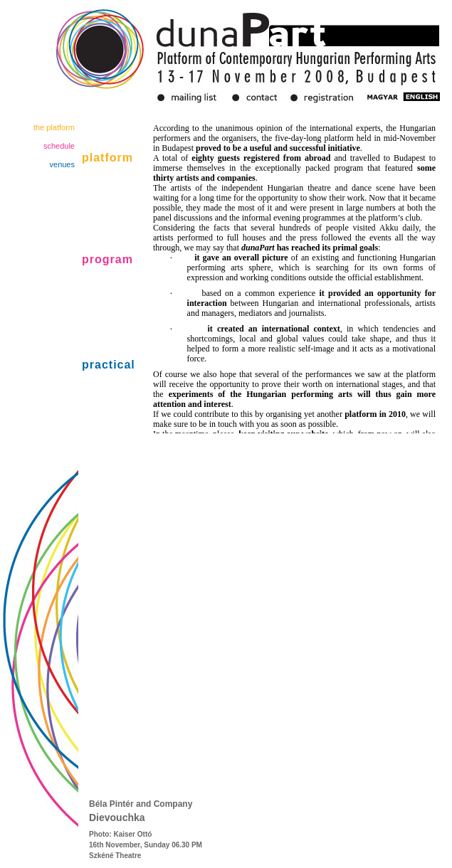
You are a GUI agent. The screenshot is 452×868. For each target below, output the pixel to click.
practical (109, 365)
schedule (59, 146)
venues (62, 164)
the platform (54, 127)
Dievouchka (117, 817)
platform (107, 158)
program (107, 259)
